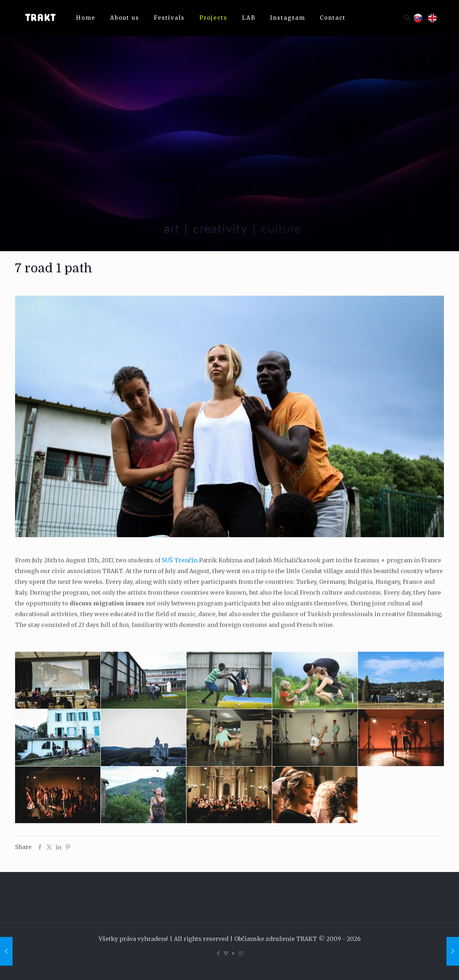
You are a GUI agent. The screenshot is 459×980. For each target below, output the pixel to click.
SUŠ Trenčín (180, 560)
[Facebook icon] (218, 953)
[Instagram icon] (241, 953)
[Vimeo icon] (226, 953)
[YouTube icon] (233, 953)
